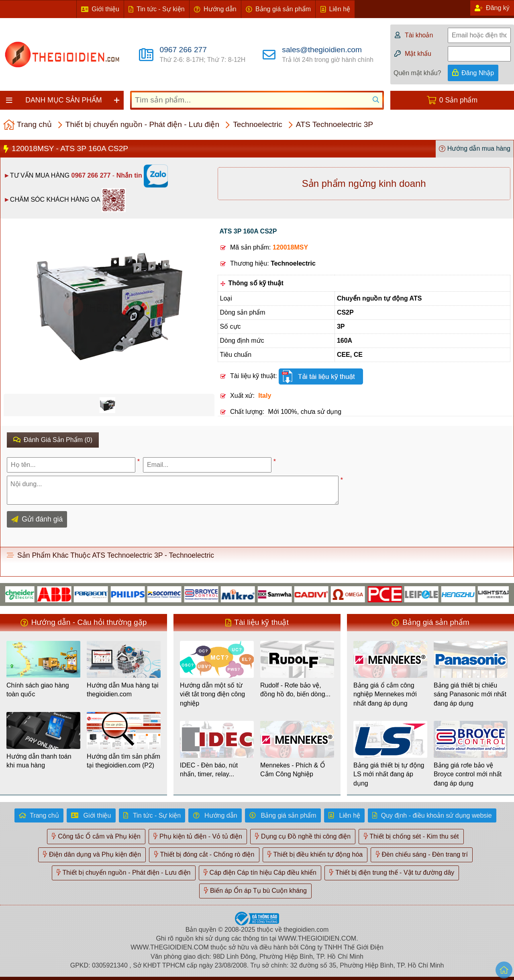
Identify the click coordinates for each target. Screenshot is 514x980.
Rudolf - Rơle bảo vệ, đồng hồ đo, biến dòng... (295, 690)
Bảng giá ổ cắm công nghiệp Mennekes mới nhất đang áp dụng (385, 694)
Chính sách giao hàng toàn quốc (38, 690)
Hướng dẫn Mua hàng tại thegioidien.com (123, 690)
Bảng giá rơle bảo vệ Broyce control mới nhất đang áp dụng (468, 774)
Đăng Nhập (478, 73)
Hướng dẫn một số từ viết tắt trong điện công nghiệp (212, 694)
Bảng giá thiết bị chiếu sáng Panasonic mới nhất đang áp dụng (470, 694)
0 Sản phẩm (458, 100)
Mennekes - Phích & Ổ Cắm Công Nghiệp (293, 770)
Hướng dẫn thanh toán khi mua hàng (39, 761)
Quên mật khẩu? (417, 73)
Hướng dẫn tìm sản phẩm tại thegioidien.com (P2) (123, 761)
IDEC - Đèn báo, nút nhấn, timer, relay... (209, 770)
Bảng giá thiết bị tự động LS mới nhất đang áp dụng (389, 774)
